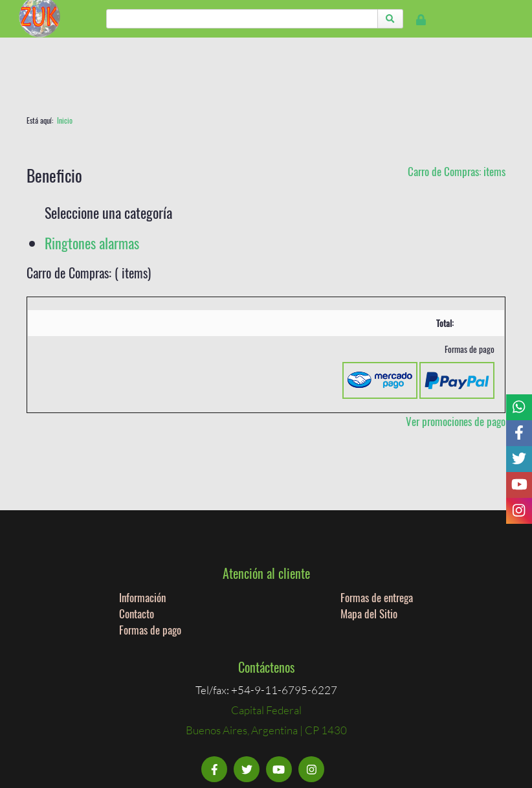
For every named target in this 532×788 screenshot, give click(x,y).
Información (142, 597)
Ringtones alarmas (92, 243)
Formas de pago (150, 630)
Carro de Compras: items (457, 171)
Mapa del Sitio (369, 614)
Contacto (137, 614)
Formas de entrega (377, 597)
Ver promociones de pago (456, 421)
